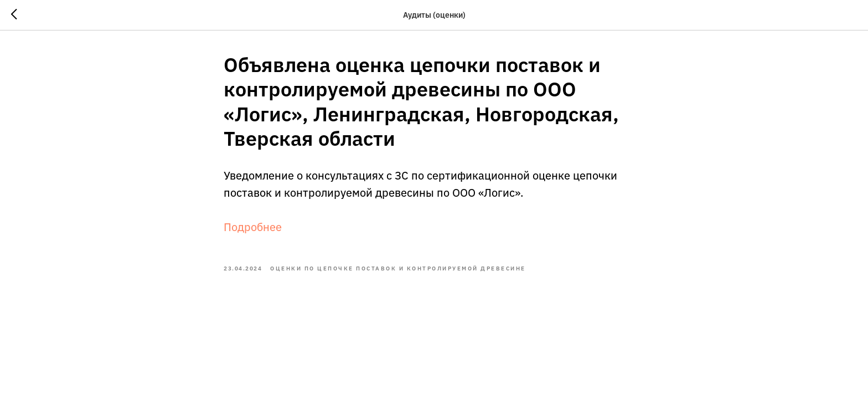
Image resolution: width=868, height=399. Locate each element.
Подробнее (253, 227)
